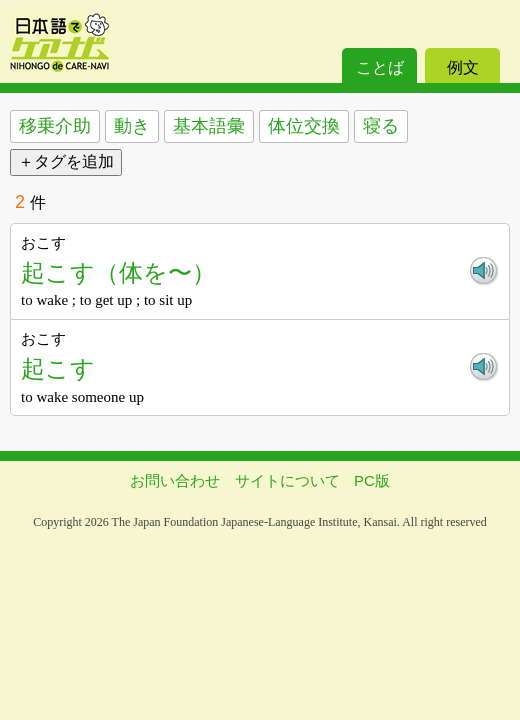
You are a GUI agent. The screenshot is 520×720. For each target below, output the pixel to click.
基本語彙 (209, 126)
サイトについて (287, 480)
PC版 (372, 480)
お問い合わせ (175, 480)
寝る (381, 126)
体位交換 (304, 126)
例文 (463, 67)
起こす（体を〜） (118, 272)
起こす (58, 368)
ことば (380, 67)
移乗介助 (55, 126)
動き (132, 126)
